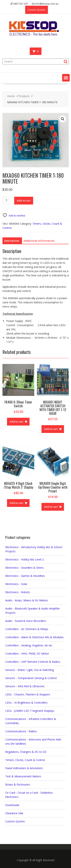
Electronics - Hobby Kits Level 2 (25, 559)
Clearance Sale (14, 813)
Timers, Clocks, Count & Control (25, 760)
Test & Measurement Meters (23, 776)
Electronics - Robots (18, 592)
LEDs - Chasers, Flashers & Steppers (28, 694)
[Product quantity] (8, 200)
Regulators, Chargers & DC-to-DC (26, 752)
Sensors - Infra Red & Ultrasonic (25, 686)
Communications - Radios (21, 731)
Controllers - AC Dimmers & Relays (27, 629)
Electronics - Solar (16, 584)
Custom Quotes (37, 10)
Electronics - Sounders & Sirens (24, 568)
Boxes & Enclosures (18, 784)
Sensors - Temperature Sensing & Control (31, 678)
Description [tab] (12, 241)
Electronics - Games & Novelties (25, 576)
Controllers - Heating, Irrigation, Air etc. (29, 645)
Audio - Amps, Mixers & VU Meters (27, 600)
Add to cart (24, 201)
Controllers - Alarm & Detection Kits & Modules (34, 637)
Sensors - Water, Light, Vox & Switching (30, 670)
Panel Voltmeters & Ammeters (24, 768)
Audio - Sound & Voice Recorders (26, 621)
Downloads (12, 805)
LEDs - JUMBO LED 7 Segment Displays (30, 711)
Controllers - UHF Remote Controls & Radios (33, 662)
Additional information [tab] (39, 241)
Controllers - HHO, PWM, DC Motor (27, 654)
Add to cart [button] (16, 422)
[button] (66, 78)
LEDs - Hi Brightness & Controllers (26, 703)
